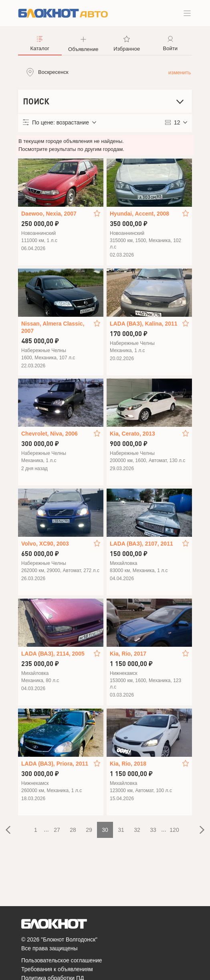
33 (153, 830)
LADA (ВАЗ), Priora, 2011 (55, 764)
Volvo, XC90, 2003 (45, 544)
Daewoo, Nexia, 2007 (49, 214)
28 (73, 830)
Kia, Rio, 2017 (128, 654)
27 (57, 830)
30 (105, 830)
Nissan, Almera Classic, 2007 (53, 327)
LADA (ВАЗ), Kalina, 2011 (144, 324)
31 (121, 830)
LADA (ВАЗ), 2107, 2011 (141, 544)
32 (137, 830)
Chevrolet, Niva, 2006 (49, 434)
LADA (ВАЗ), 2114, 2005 (53, 654)
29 (89, 830)
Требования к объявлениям (57, 969)
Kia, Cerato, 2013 (132, 434)
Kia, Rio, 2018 (128, 764)
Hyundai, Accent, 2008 (139, 214)
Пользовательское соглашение (62, 960)
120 (174, 830)
